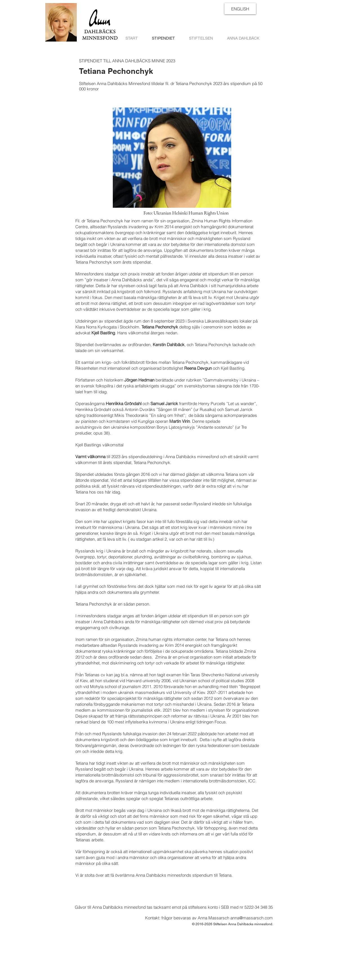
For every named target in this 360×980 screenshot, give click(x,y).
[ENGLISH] (240, 9)
